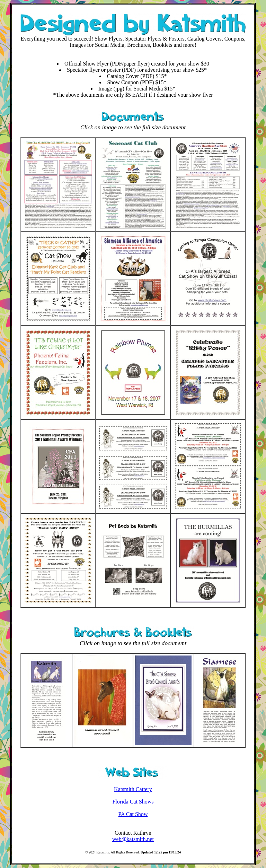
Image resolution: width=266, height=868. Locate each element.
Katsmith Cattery (133, 789)
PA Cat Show (133, 814)
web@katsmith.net (133, 839)
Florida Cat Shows (133, 802)
